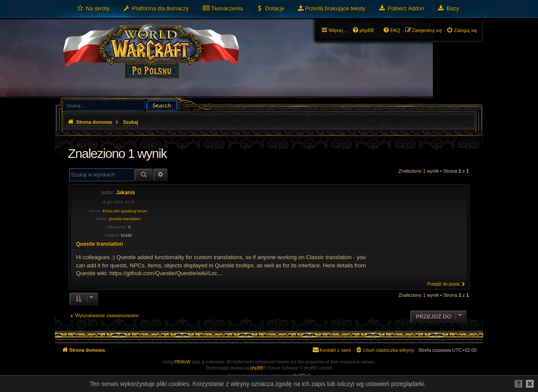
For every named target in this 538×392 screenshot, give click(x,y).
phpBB (257, 368)
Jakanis (125, 193)
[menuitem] (93, 9)
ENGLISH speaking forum (125, 211)
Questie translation (124, 219)
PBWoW (183, 362)
